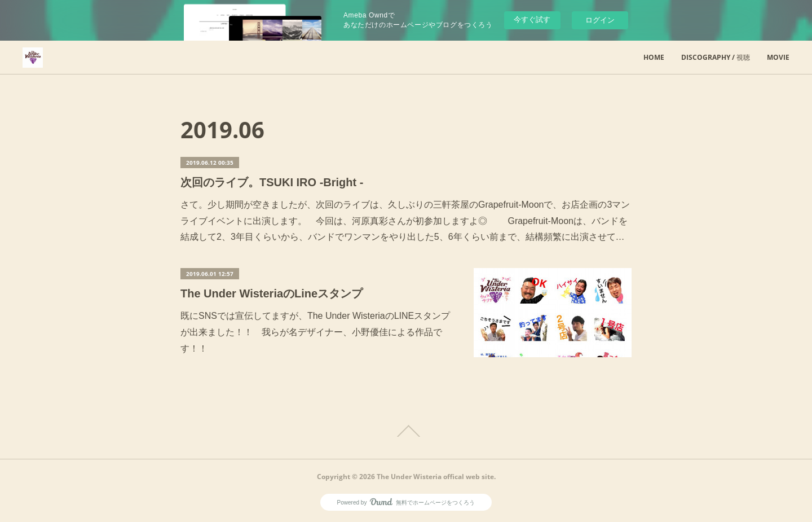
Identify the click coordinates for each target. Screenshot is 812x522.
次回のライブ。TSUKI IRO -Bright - (272, 182)
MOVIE (778, 57)
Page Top (406, 431)
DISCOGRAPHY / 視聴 (716, 57)
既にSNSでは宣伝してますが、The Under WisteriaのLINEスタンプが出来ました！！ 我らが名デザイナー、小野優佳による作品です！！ (315, 332)
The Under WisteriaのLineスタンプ (272, 293)
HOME (654, 57)
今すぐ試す (532, 19)
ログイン (600, 20)
